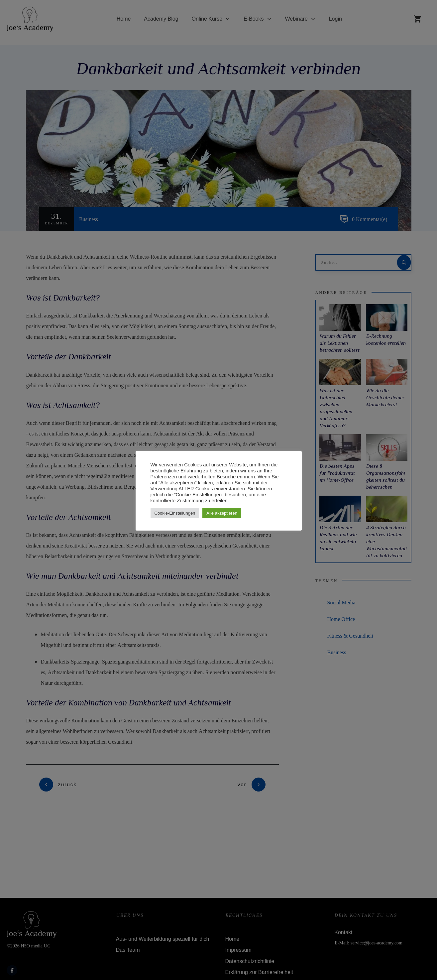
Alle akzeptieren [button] (222, 513)
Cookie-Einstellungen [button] (175, 513)
